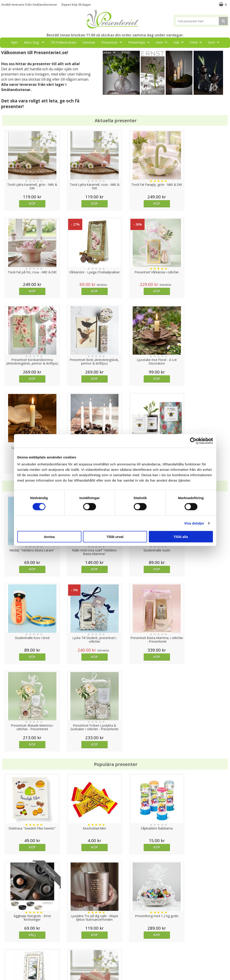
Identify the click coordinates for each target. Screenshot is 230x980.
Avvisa (49, 537)
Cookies (7, 931)
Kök (180, 42)
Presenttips (140, 42)
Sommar (89, 42)
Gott (215, 42)
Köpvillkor (8, 945)
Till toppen (115, 916)
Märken (109, 52)
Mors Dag (35, 42)
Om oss (7, 952)
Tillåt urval (115, 537)
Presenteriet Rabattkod (19, 959)
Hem (163, 42)
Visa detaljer (194, 523)
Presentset (113, 42)
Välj (200, 672)
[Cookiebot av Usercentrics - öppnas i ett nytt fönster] (193, 441)
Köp (30, 203)
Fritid (197, 42)
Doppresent (10, 972)
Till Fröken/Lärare (63, 42)
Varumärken (10, 938)
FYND (126, 52)
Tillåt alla (181, 537)
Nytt (14, 42)
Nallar (5, 965)
